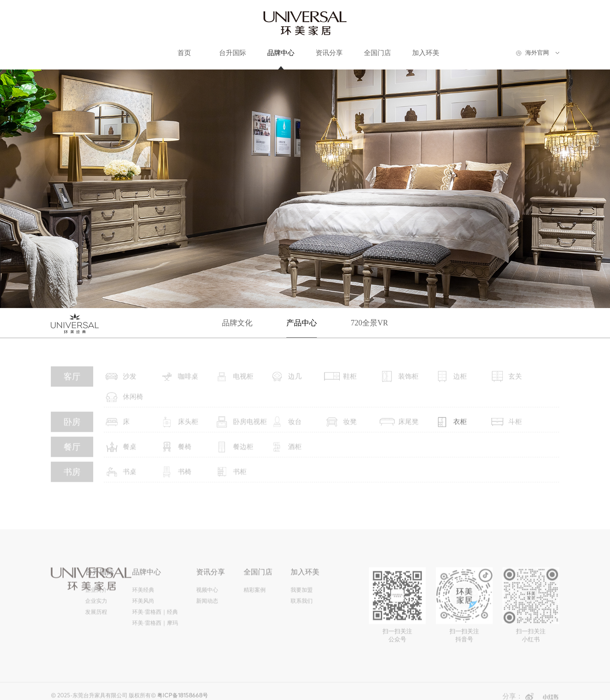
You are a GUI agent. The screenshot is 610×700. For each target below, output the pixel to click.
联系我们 (302, 606)
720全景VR (369, 323)
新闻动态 (207, 606)
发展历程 (96, 617)
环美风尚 (143, 606)
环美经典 (143, 595)
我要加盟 (302, 595)
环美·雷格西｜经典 (155, 617)
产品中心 (302, 323)
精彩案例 (255, 595)
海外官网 (537, 53)
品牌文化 (237, 323)
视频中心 (207, 595)
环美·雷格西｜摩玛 (155, 628)
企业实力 (96, 606)
